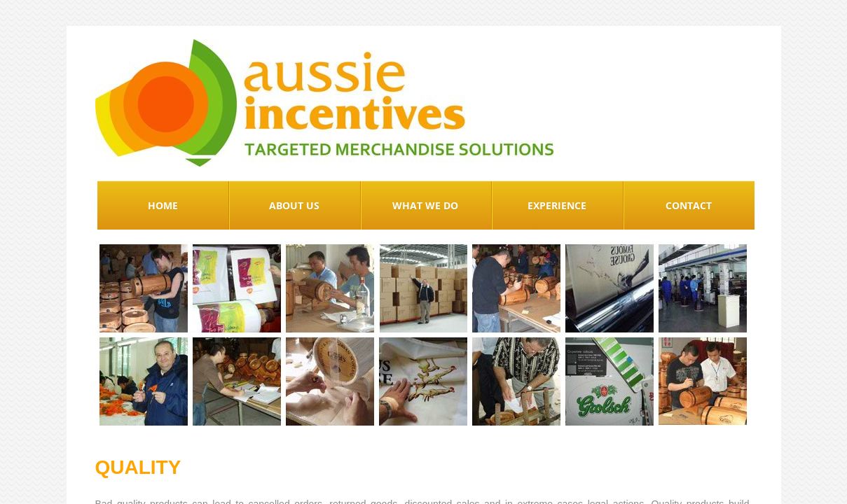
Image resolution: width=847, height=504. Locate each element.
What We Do (425, 205)
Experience (557, 205)
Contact (689, 205)
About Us (294, 205)
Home (163, 205)
